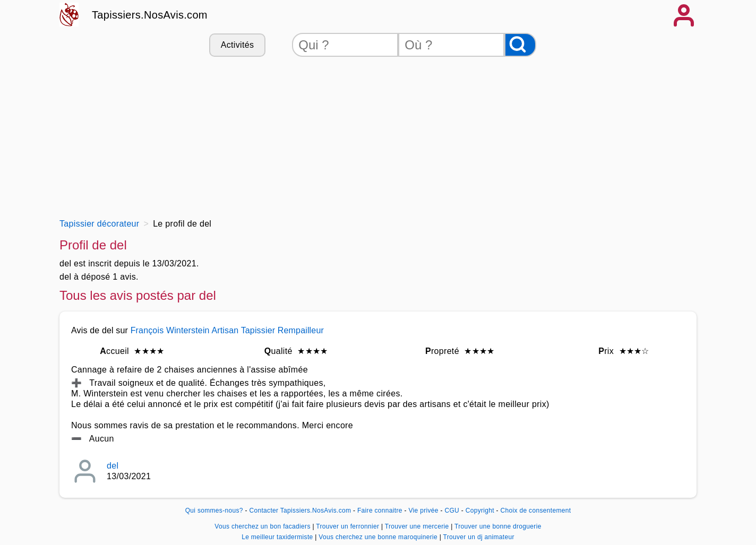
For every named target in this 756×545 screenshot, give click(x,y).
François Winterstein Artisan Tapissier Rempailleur (227, 330)
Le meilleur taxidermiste (278, 537)
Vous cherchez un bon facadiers (263, 526)
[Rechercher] (520, 45)
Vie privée (423, 511)
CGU (452, 511)
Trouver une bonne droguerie (498, 526)
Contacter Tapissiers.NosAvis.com (300, 511)
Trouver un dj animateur (479, 537)
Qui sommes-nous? (214, 511)
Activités (237, 45)
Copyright (481, 511)
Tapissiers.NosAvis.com (150, 15)
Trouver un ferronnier (349, 526)
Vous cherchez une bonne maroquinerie (379, 537)
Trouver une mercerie (418, 526)
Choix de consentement (536, 511)
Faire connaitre (380, 511)
